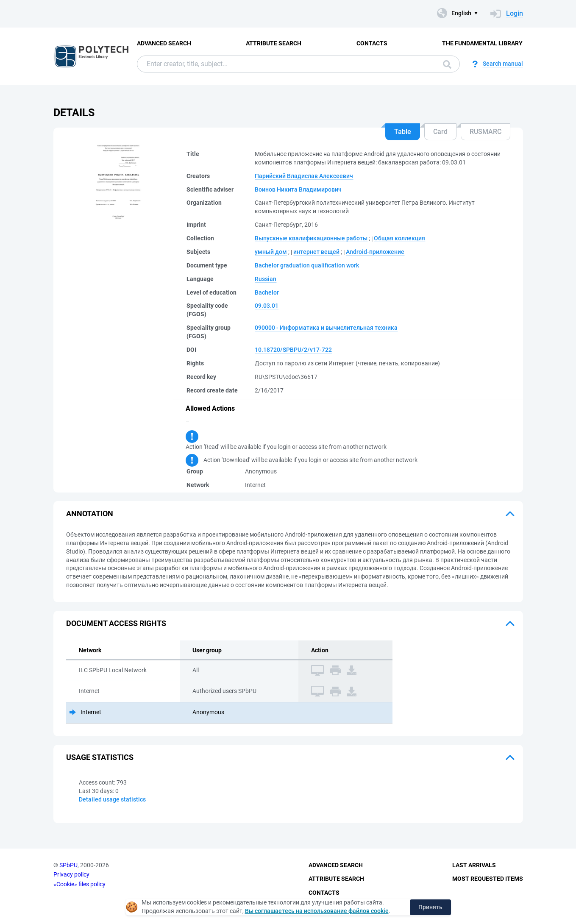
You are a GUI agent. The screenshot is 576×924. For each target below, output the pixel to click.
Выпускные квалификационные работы (311, 238)
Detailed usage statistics (112, 799)
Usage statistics (100, 757)
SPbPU (68, 865)
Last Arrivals (474, 865)
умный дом (271, 252)
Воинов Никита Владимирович (298, 189)
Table (403, 132)
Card (440, 132)
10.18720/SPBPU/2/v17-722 (293, 350)
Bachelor (267, 292)
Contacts (372, 43)
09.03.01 (267, 306)
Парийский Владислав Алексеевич (304, 176)
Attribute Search (274, 43)
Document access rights (116, 623)
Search (447, 64)
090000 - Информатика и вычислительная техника (326, 328)
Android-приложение (375, 252)
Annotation (90, 513)
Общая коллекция (399, 238)
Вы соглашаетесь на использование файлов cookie (317, 911)
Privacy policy (71, 874)
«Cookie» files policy (79, 884)
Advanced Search (164, 43)
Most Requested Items (488, 879)
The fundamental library (482, 43)
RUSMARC (486, 132)
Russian (266, 279)
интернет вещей (316, 252)
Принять (430, 907)
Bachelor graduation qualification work (307, 265)
